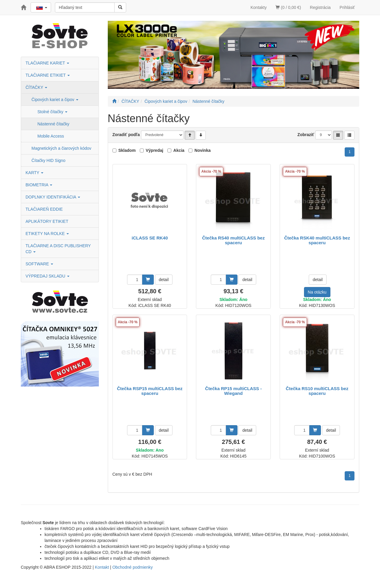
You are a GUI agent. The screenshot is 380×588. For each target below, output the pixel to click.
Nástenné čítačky (53, 124)
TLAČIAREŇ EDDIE (44, 209)
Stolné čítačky (52, 112)
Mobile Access (51, 136)
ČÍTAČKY (36, 87)
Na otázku (317, 292)
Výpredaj (155, 150)
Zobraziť (306, 135)
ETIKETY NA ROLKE (47, 234)
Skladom (127, 150)
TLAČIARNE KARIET (47, 63)
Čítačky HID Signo (48, 160)
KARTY (34, 173)
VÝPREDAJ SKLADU (47, 276)
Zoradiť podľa (126, 135)
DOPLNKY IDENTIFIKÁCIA (53, 197)
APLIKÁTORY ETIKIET (47, 221)
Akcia (179, 150)
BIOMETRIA (39, 185)
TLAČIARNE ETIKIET (48, 75)
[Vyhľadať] (120, 7)
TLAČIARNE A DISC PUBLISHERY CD (58, 249)
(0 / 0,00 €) (288, 7)
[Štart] (114, 101)
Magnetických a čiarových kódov (61, 148)
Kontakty (259, 7)
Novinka (202, 150)
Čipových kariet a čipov (55, 100)
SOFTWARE (39, 264)
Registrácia (320, 7)
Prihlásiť (347, 7)
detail (164, 280)
